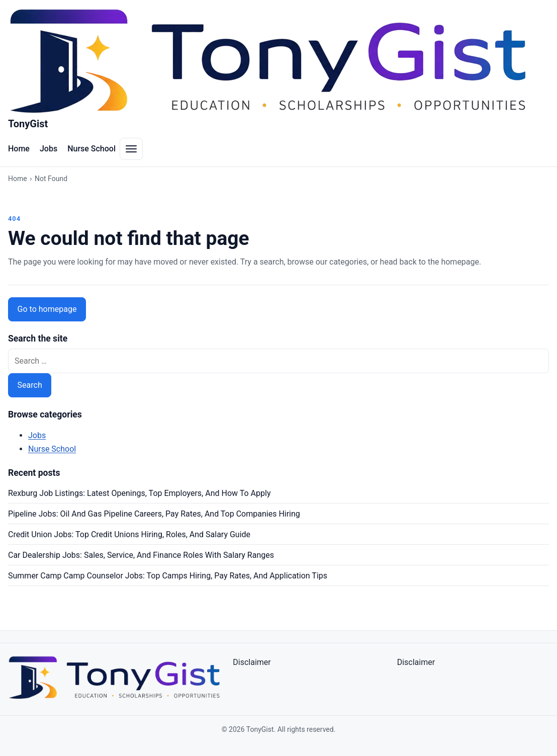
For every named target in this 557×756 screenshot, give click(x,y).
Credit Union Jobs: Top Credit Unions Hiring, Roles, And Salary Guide (129, 534)
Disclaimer (252, 662)
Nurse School (91, 149)
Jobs (49, 149)
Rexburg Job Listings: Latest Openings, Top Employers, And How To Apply (139, 493)
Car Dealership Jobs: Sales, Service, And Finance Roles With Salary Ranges (141, 555)
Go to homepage (47, 309)
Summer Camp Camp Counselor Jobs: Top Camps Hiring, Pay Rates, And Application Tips (168, 576)
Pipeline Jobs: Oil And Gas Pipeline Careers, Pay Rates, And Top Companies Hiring (154, 514)
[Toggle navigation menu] (131, 149)
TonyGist (28, 124)
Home (19, 149)
